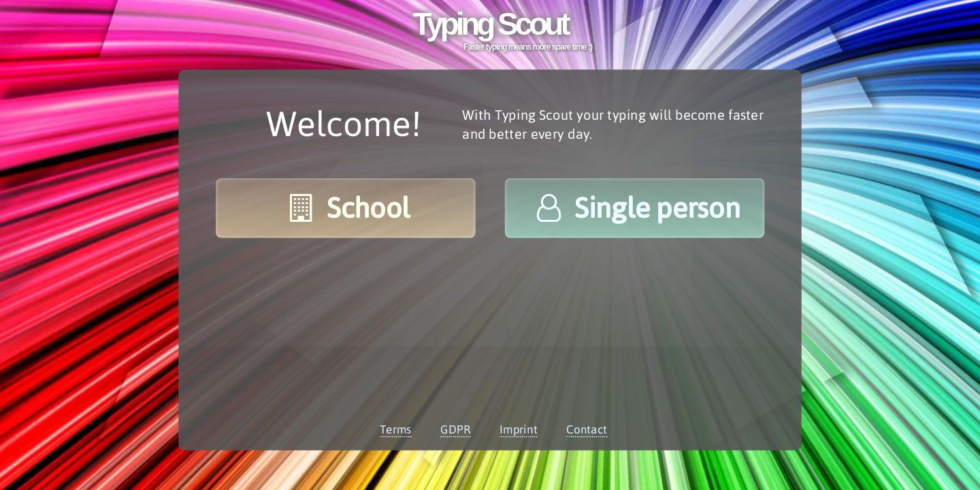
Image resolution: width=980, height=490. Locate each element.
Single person (635, 208)
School (346, 208)
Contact (587, 429)
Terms (396, 429)
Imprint (519, 429)
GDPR (455, 429)
